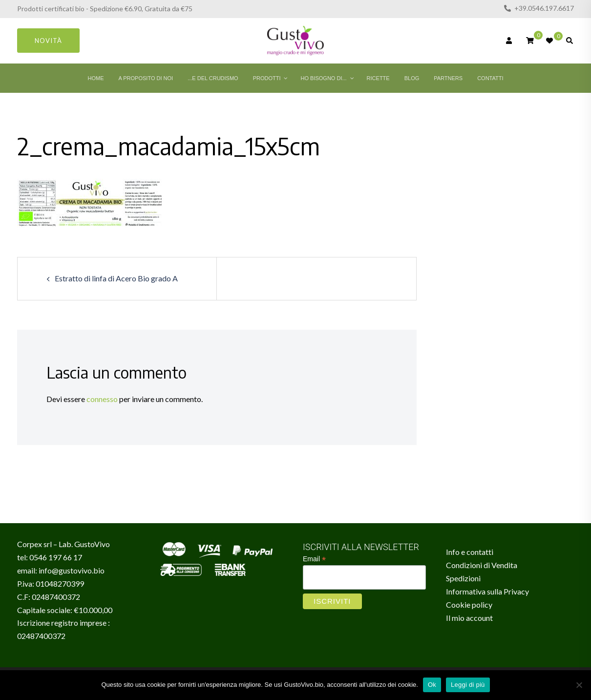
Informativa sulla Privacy (487, 591)
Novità (48, 41)
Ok (432, 685)
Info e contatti (470, 552)
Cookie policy (469, 605)
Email (314, 559)
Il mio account (469, 618)
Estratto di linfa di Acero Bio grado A (116, 278)
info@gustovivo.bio (72, 570)
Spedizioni (463, 578)
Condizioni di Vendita (482, 565)
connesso (102, 399)
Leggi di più (468, 685)
